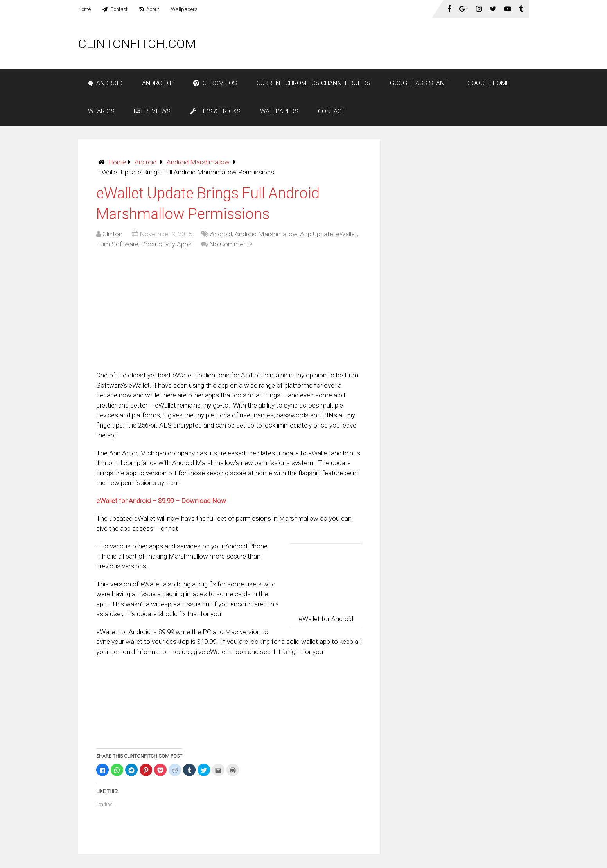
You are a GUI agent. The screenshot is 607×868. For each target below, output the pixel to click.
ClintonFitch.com (137, 44)
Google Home (488, 83)
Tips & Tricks (215, 111)
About (149, 9)
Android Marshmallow (198, 162)
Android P (158, 83)
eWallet (347, 234)
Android (105, 83)
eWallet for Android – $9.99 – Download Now (161, 501)
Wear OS (101, 111)
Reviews (152, 111)
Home (84, 9)
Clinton (112, 234)
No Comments (231, 244)
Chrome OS (215, 83)
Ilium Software (117, 244)
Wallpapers (184, 9)
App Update (317, 234)
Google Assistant (419, 83)
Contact (115, 9)
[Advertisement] (386, 44)
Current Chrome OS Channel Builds (313, 83)
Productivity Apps (166, 244)
